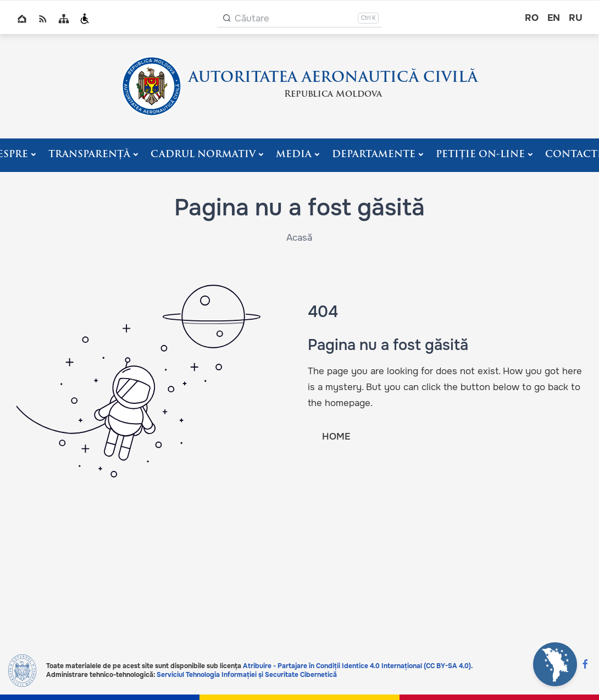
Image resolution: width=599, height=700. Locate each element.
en (554, 18)
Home (22, 19)
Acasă (299, 238)
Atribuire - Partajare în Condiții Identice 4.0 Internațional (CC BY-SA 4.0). (358, 666)
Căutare (252, 18)
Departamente (374, 155)
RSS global (43, 19)
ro (532, 18)
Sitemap (64, 19)
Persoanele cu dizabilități (85, 19)
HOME (336, 437)
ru (576, 18)
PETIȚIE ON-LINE (480, 155)
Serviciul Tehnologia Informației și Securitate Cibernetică (247, 675)
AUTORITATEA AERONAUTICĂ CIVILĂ (333, 78)
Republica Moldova (333, 95)
